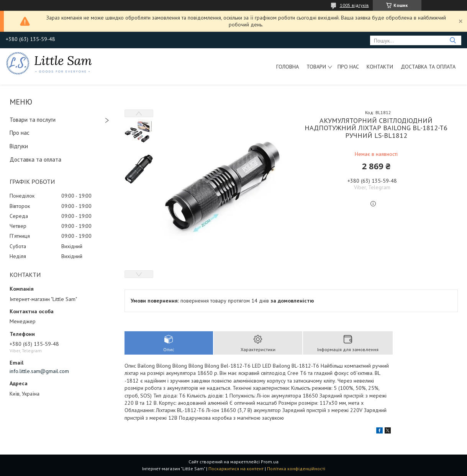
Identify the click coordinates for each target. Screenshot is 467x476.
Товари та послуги (33, 120)
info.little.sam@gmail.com (39, 371)
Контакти (380, 67)
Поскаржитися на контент (236, 469)
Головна (288, 67)
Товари (316, 67)
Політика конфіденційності (296, 469)
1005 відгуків (354, 5)
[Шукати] (453, 40)
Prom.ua (270, 462)
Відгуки (19, 146)
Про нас (348, 67)
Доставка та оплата (428, 67)
